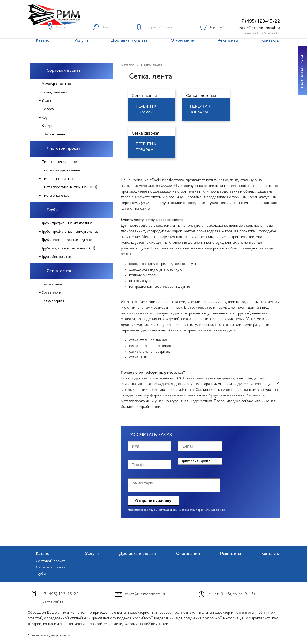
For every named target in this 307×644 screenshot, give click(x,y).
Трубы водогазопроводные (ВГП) (68, 248)
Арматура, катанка (56, 84)
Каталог (44, 554)
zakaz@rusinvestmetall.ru (260, 28)
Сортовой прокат (63, 71)
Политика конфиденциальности (49, 636)
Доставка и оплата (137, 554)
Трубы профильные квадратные (67, 223)
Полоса (48, 109)
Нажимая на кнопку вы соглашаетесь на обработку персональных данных (176, 510)
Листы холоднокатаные (61, 170)
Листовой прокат (63, 149)
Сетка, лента (59, 271)
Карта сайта (53, 602)
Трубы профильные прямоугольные (70, 232)
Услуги (92, 554)
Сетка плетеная (54, 293)
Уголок (47, 101)
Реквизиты (231, 554)
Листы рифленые (55, 196)
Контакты (270, 554)
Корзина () (218, 27)
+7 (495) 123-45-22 (259, 22)
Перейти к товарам (146, 109)
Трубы (52, 210)
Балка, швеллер (54, 92)
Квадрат (48, 126)
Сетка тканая (52, 284)
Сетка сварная (53, 301)
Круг (45, 118)
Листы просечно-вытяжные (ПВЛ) (69, 187)
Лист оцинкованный (58, 179)
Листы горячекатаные (59, 162)
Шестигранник (54, 134)
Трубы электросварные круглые (67, 240)
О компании (188, 554)
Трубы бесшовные (56, 257)
